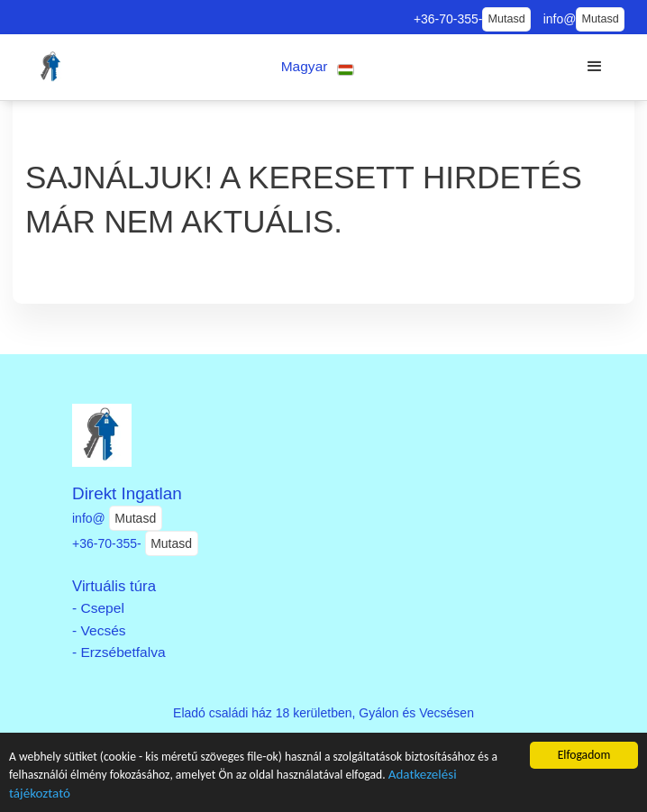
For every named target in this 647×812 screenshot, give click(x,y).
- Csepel (98, 608)
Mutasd (506, 19)
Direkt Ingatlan (127, 493)
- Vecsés (99, 630)
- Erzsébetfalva (119, 652)
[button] (318, 67)
